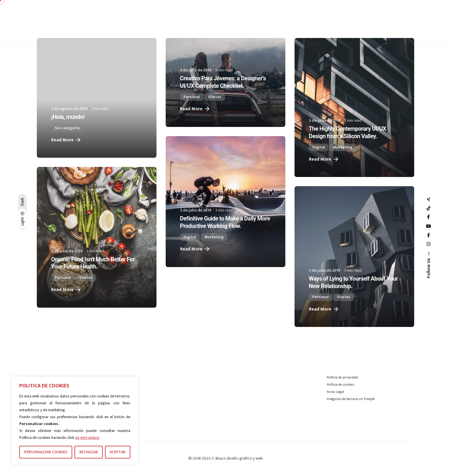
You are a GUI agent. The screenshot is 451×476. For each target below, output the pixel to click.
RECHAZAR (89, 452)
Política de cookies (340, 384)
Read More (66, 140)
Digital (319, 147)
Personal (192, 97)
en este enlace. (88, 438)
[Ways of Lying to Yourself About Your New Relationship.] (354, 257)
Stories (215, 97)
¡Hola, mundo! (68, 117)
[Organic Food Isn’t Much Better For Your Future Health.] (97, 237)
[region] (75, 420)
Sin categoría (67, 128)
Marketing (343, 147)
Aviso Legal (335, 392)
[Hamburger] (396, 22)
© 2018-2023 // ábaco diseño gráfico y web (226, 458)
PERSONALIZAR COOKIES (46, 452)
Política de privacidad (342, 377)
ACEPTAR (117, 452)
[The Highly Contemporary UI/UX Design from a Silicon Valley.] (354, 107)
